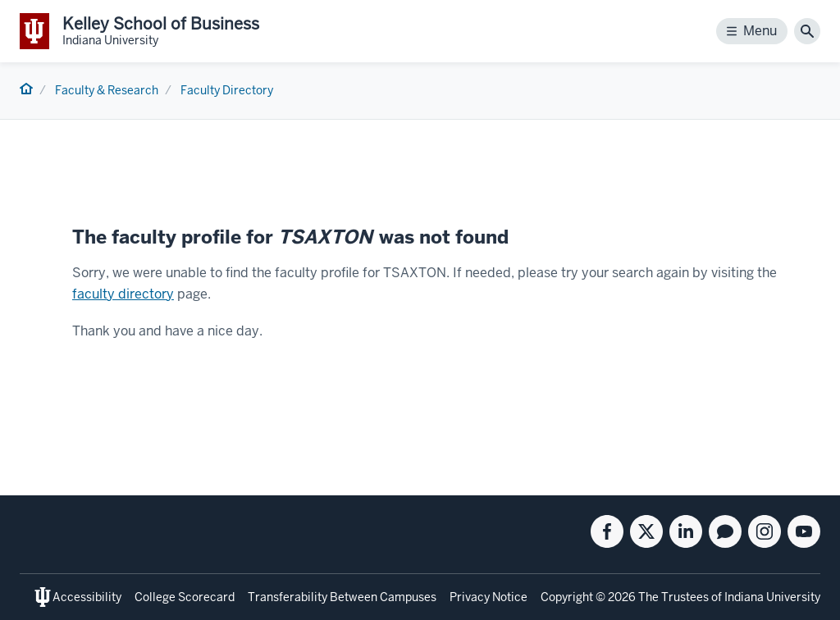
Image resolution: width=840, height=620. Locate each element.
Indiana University (772, 597)
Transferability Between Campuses (342, 597)
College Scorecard (185, 597)
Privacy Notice (488, 597)
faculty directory (123, 294)
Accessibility (87, 597)
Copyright (567, 597)
